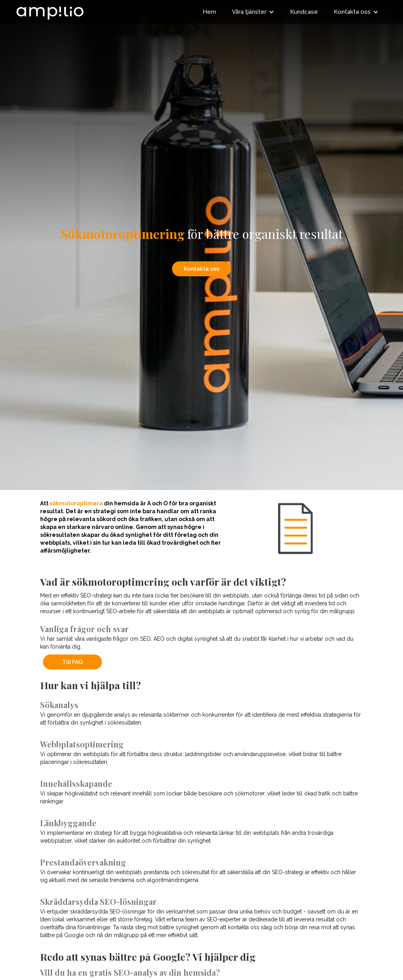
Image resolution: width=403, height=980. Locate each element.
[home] (50, 10)
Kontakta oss (201, 269)
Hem (209, 12)
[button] (253, 12)
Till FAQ (72, 662)
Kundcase (304, 12)
